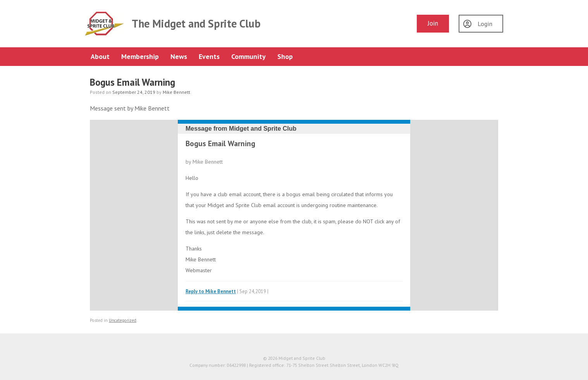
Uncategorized (123, 320)
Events (209, 56)
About (100, 56)
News (179, 56)
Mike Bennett (176, 92)
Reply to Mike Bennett (211, 291)
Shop (285, 56)
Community (248, 56)
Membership (140, 56)
